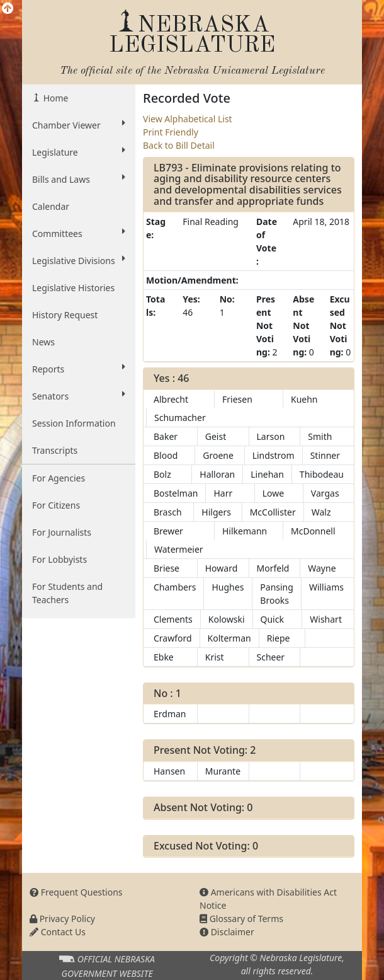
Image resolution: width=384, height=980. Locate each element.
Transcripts (55, 450)
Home (54, 98)
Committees (79, 233)
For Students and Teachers (67, 593)
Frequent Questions (76, 892)
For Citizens (56, 505)
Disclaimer (227, 932)
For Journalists (62, 532)
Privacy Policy (62, 919)
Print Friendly (171, 132)
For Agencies (59, 478)
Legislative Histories (73, 288)
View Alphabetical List (188, 119)
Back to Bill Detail (179, 145)
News (43, 342)
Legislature (79, 152)
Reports (79, 369)
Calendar (51, 206)
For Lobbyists (59, 559)
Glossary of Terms (241, 919)
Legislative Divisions (79, 260)
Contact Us (58, 932)
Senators (79, 396)
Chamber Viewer (79, 125)
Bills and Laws (79, 179)
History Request (65, 315)
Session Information (74, 423)
